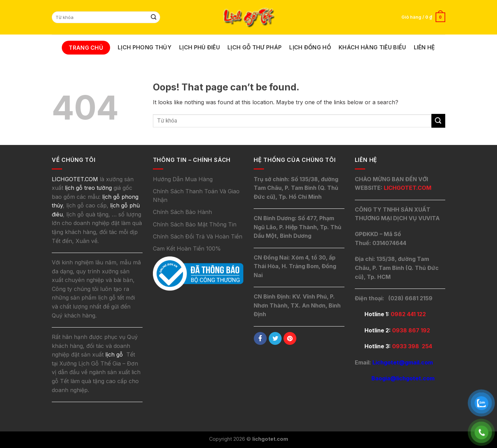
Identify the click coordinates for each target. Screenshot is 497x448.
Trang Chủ (86, 48)
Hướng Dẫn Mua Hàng (183, 179)
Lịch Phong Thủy (145, 47)
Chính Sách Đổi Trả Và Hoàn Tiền (198, 236)
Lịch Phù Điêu (199, 47)
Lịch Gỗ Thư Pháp (255, 47)
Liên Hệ (425, 47)
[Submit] (154, 17)
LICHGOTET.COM (408, 188)
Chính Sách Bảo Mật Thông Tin (195, 224)
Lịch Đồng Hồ (310, 47)
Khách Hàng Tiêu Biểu (372, 47)
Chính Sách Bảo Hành (182, 212)
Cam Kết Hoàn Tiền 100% (187, 249)
